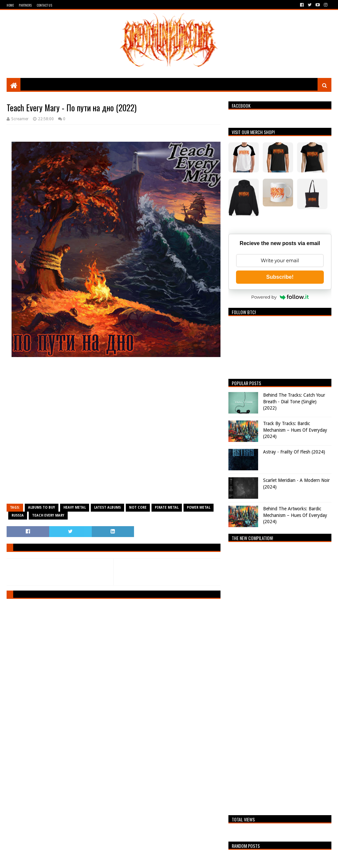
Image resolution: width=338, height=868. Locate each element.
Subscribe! (280, 277)
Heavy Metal (75, 507)
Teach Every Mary (48, 515)
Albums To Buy (42, 507)
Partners (25, 5)
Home (10, 5)
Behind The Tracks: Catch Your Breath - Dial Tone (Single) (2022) (294, 401)
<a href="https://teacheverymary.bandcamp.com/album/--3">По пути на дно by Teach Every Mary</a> (113, 433)
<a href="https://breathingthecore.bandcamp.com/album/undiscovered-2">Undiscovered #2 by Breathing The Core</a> (280, 677)
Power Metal (199, 507)
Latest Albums (107, 507)
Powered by (280, 297)
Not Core (138, 507)
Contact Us (44, 5)
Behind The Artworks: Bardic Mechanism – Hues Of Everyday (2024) (295, 515)
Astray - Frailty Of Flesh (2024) (294, 452)
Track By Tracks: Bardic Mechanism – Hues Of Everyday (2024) (295, 430)
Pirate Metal (167, 507)
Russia (18, 515)
